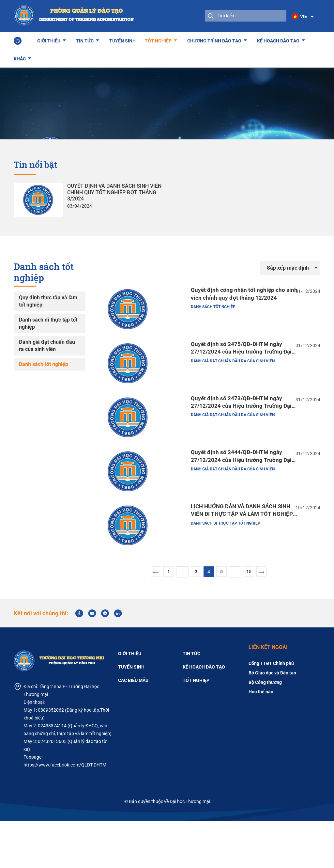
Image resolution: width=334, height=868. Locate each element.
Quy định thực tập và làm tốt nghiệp (48, 300)
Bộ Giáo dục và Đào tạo (272, 720)
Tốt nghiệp (158, 39)
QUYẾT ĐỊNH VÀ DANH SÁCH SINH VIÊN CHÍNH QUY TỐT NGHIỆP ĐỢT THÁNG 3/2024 (114, 191)
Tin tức (85, 39)
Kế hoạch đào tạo (278, 39)
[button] (301, 16)
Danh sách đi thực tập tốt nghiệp (48, 322)
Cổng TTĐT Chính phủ (271, 710)
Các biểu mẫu (133, 727)
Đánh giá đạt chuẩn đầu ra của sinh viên (47, 345)
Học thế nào (261, 739)
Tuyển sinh (122, 40)
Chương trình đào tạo (214, 39)
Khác (20, 57)
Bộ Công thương (265, 729)
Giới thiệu (49, 39)
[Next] (262, 619)
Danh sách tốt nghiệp (44, 363)
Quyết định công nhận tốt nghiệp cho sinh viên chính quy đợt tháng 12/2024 (229, 295)
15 (249, 619)
